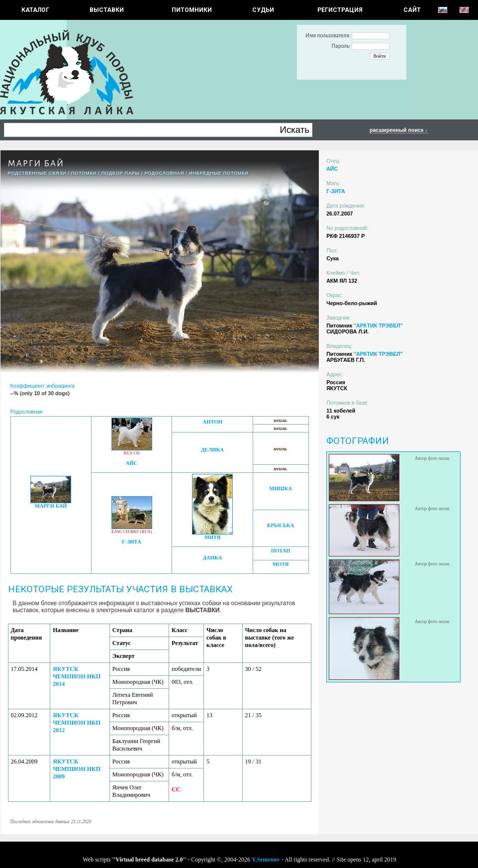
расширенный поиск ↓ (399, 130)
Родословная (164, 173)
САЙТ (412, 10)
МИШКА (280, 488)
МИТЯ (213, 537)
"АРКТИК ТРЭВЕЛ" (378, 325)
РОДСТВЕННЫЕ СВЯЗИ (37, 173)
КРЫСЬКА (281, 525)
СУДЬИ (263, 10)
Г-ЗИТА (132, 542)
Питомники (192, 10)
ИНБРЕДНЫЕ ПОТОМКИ (219, 173)
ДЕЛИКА (212, 450)
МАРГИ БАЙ (51, 506)
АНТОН (212, 422)
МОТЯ (281, 564)
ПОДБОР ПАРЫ (121, 173)
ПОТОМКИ (84, 173)
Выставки (107, 10)
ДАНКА (213, 558)
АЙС (132, 463)
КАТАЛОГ (35, 10)
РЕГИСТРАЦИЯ (340, 10)
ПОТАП (281, 551)
